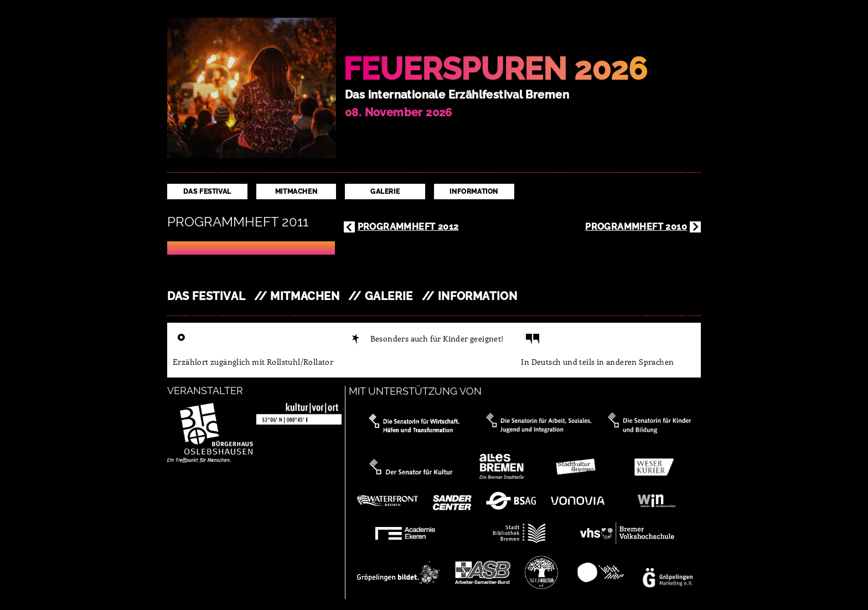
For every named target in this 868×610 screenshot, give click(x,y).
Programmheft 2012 (408, 227)
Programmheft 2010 (636, 227)
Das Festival (207, 192)
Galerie (385, 192)
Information (474, 192)
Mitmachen (296, 192)
